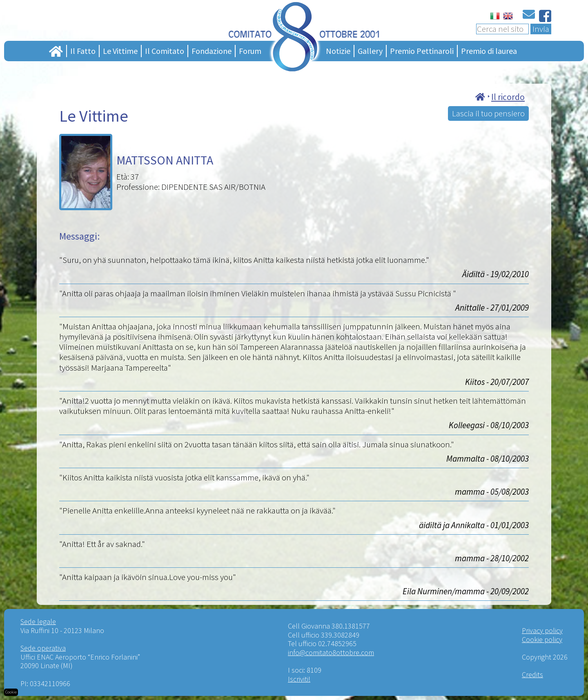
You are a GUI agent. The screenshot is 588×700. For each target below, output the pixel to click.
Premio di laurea (489, 51)
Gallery (370, 51)
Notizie (338, 51)
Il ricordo (508, 97)
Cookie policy (542, 639)
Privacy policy (542, 630)
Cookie (11, 692)
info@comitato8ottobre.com (331, 652)
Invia (541, 29)
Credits (532, 674)
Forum (250, 51)
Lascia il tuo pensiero (488, 113)
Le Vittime (120, 51)
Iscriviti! (299, 679)
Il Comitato (165, 51)
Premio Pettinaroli (422, 51)
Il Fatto (83, 51)
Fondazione (212, 51)
